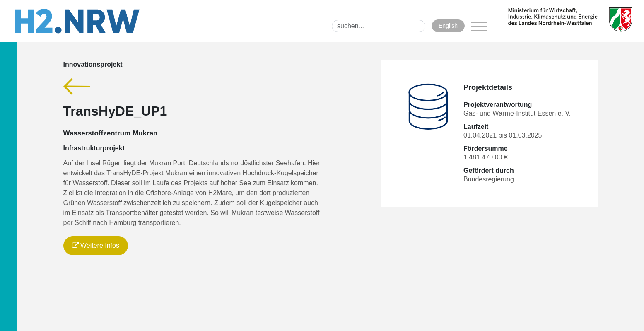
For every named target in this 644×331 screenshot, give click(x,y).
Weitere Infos (96, 245)
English (448, 26)
